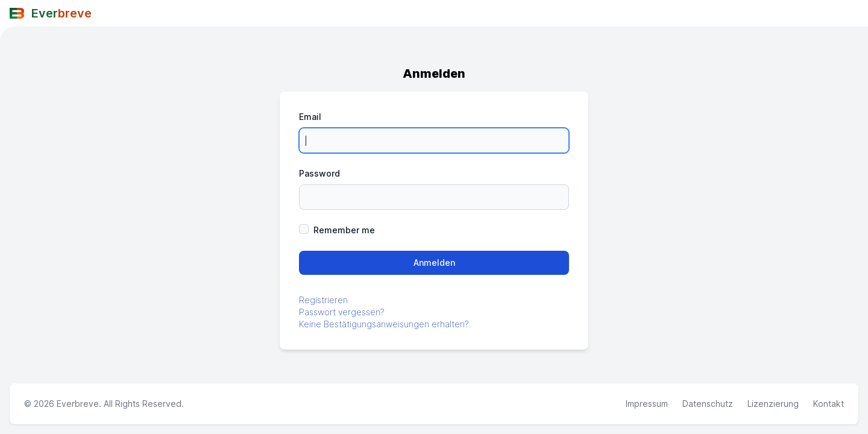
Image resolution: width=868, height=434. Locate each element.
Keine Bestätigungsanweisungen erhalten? (384, 324)
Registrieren (323, 300)
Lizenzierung (773, 404)
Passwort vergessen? (342, 312)
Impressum (647, 404)
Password (319, 173)
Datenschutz (708, 404)
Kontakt (829, 404)
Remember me (344, 230)
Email (310, 117)
